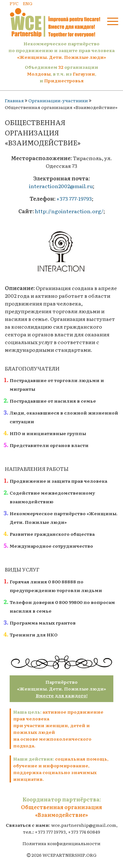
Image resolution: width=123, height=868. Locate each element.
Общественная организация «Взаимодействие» (61, 811)
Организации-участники (58, 100)
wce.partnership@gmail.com (84, 825)
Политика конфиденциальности (61, 843)
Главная (14, 100)
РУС (14, 3)
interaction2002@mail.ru (61, 186)
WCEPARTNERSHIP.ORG (70, 855)
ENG (28, 3)
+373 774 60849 (84, 832)
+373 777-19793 (74, 198)
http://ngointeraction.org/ (69, 211)
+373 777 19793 (50, 832)
